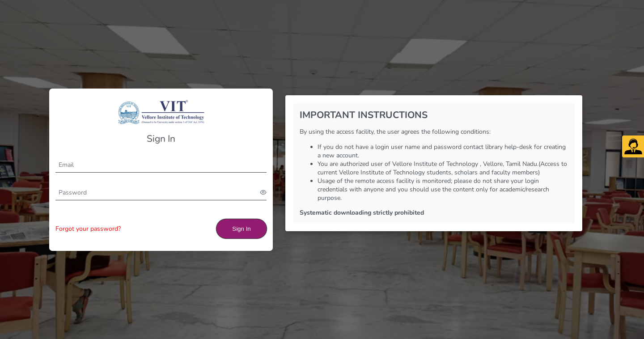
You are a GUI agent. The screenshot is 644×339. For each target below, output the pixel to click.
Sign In (241, 229)
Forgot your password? (88, 229)
